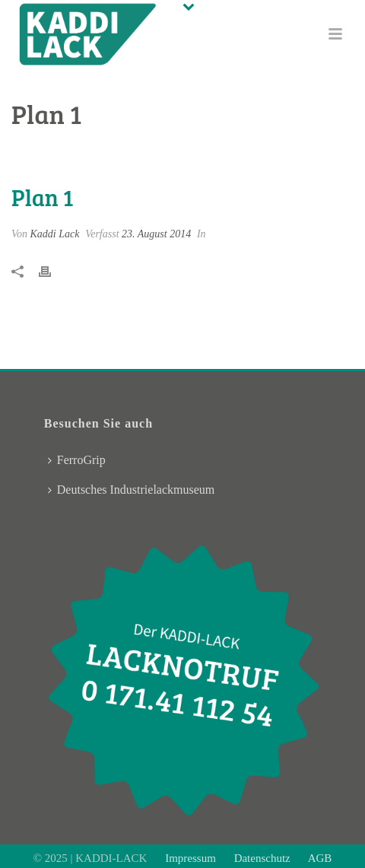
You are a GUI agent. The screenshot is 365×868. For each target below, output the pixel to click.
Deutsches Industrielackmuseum (132, 490)
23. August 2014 (156, 234)
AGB (319, 858)
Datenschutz (262, 858)
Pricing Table (180, 153)
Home (129, 153)
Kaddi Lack (55, 234)
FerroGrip (77, 460)
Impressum (192, 858)
